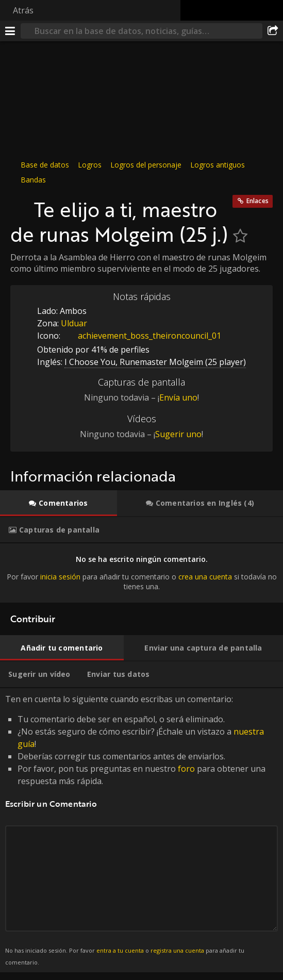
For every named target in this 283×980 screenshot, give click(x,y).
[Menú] (10, 31)
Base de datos (45, 165)
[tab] (59, 503)
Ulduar (74, 323)
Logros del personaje (146, 165)
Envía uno (178, 397)
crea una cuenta (205, 577)
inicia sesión (60, 577)
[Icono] (20, 204)
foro (186, 769)
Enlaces (257, 201)
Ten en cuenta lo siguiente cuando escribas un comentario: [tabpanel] (142, 830)
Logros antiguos (218, 165)
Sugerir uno (178, 434)
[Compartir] (273, 31)
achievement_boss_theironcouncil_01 (142, 336)
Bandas (33, 180)
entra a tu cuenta (120, 950)
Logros (90, 165)
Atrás (23, 10)
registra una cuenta (177, 950)
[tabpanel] (142, 573)
